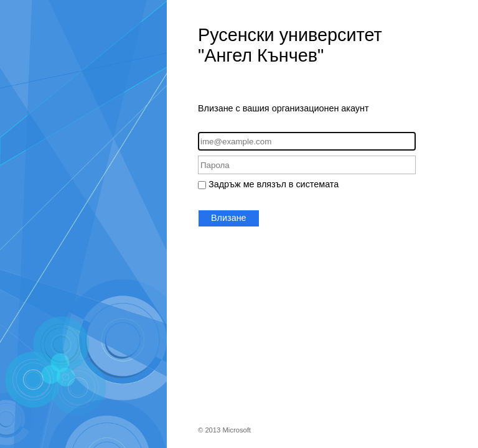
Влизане (229, 218)
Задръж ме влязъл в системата (274, 184)
